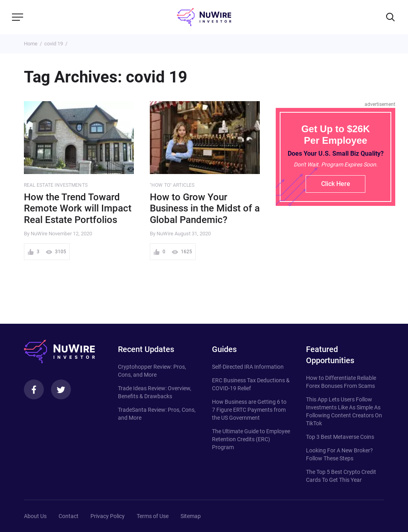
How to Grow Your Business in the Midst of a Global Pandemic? (205, 209)
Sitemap (191, 516)
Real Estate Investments (56, 185)
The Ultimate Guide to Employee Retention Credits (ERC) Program (251, 439)
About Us (35, 516)
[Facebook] (34, 389)
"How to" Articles (172, 185)
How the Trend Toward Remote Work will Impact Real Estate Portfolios (78, 209)
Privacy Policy (108, 516)
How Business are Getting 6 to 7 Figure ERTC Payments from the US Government (249, 410)
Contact (69, 516)
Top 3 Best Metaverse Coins (340, 437)
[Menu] (18, 17)
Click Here (336, 184)
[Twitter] (61, 389)
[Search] (390, 17)
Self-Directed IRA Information (248, 367)
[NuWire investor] (204, 17)
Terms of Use (153, 516)
